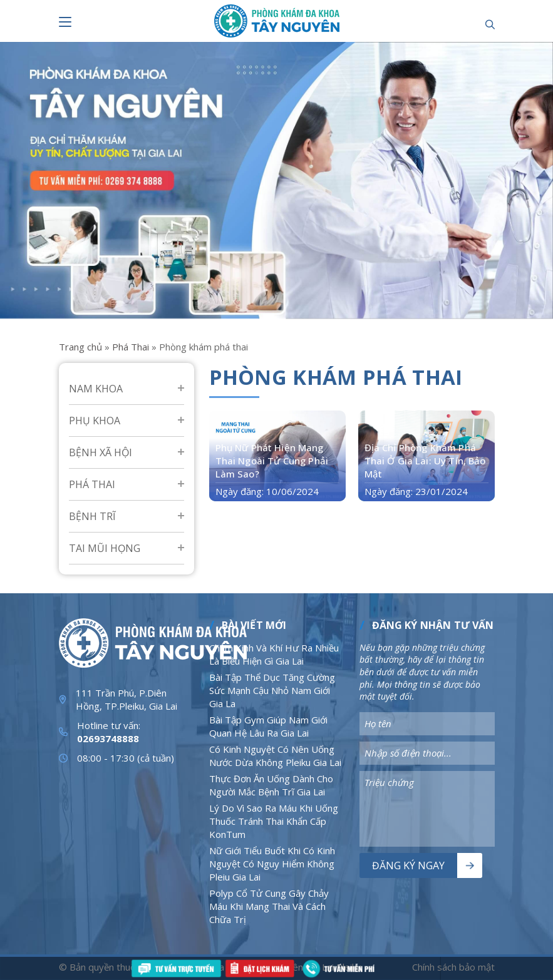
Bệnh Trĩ (92, 516)
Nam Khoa (96, 389)
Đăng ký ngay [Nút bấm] (408, 865)
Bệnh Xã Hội (101, 452)
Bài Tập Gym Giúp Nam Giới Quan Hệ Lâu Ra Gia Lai (268, 726)
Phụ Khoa (95, 421)
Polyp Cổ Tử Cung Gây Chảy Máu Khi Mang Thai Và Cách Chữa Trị (269, 906)
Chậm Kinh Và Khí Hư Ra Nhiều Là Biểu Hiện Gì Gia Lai (274, 654)
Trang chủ (80, 347)
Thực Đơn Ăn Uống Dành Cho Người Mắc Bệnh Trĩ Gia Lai (271, 785)
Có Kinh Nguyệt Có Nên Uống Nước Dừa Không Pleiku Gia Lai (275, 756)
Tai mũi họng (105, 548)
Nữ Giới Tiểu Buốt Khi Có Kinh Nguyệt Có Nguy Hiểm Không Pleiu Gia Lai (272, 864)
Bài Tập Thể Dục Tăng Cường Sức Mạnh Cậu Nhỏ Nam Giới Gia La (272, 690)
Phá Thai (131, 347)
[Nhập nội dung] (427, 724)
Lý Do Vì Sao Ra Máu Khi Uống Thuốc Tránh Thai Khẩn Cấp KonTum (274, 821)
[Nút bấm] (65, 22)
